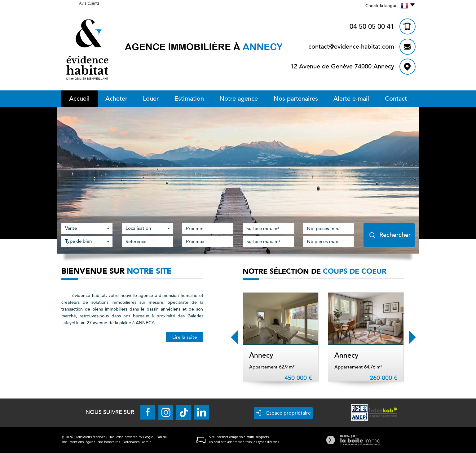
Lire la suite (185, 337)
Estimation (189, 99)
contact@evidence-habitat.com (351, 47)
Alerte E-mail (351, 99)
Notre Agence (239, 99)
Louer (151, 99)
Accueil (79, 99)
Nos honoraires (109, 442)
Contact (396, 99)
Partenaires (131, 442)
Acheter (116, 99)
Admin (147, 442)
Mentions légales (82, 442)
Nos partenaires (296, 99)
